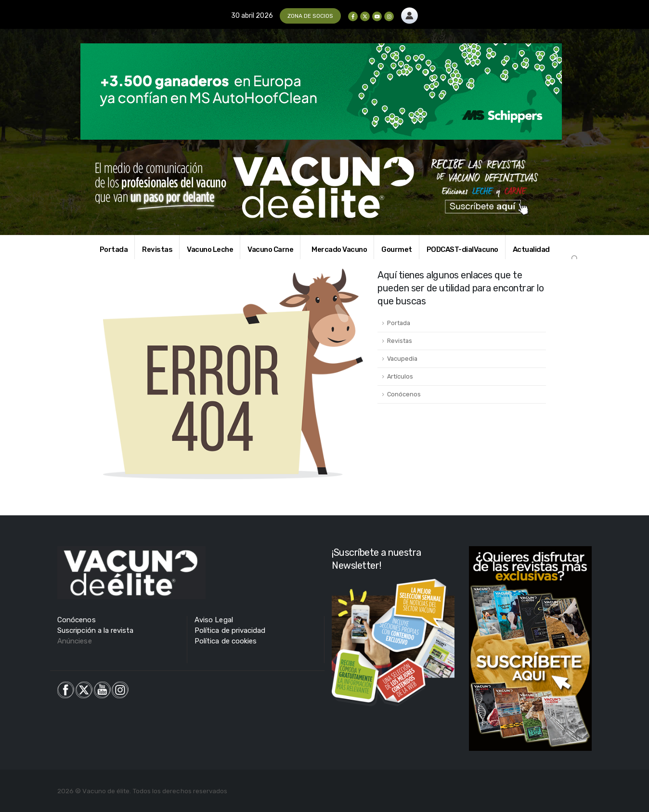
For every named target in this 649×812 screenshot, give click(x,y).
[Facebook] (353, 16)
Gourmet (397, 249)
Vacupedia (402, 359)
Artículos (400, 376)
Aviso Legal (214, 620)
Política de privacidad (230, 630)
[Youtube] (377, 16)
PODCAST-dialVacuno (462, 249)
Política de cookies (226, 641)
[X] (365, 16)
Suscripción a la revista (96, 630)
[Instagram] (389, 16)
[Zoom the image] (409, 13)
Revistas (157, 249)
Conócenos (404, 394)
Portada (114, 249)
